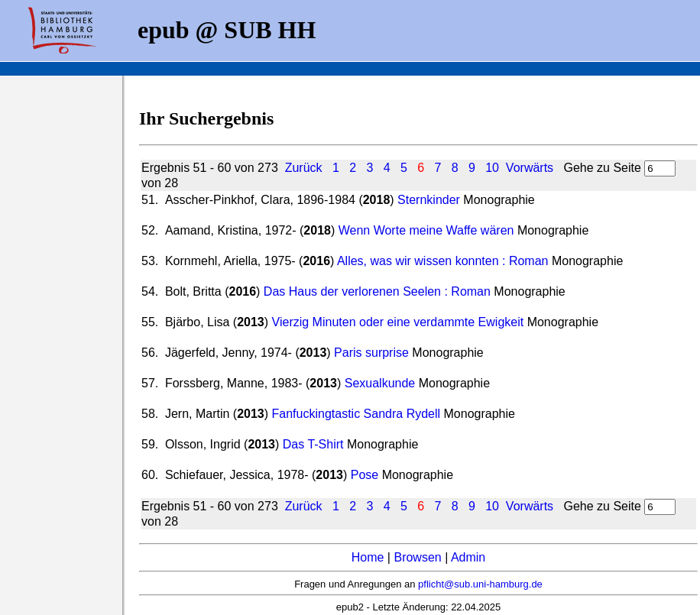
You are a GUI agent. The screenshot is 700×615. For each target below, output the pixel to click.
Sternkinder (429, 200)
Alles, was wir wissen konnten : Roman (443, 261)
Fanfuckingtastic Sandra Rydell (356, 414)
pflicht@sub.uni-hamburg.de (480, 584)
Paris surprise (371, 353)
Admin (468, 557)
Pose (365, 475)
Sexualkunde (380, 383)
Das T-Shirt (313, 444)
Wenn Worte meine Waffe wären (426, 230)
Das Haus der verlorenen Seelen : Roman (377, 291)
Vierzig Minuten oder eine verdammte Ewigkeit (398, 322)
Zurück (304, 168)
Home (368, 557)
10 (492, 168)
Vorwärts (530, 168)
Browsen (417, 557)
